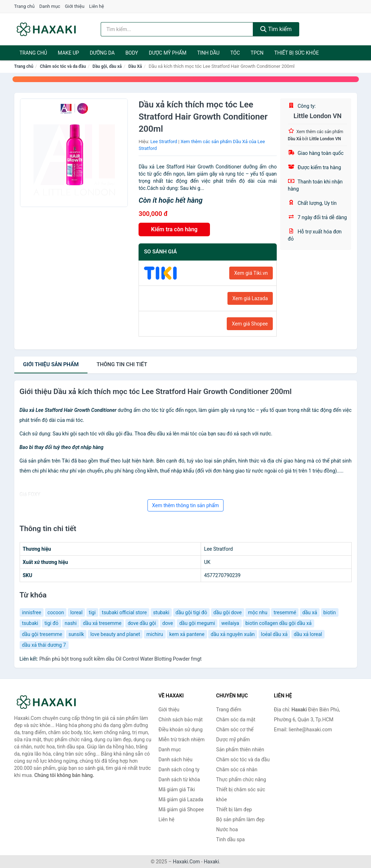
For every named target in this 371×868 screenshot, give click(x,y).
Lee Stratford (164, 142)
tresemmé (285, 612)
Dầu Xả (135, 66)
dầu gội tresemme (42, 634)
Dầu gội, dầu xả (107, 66)
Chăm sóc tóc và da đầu (63, 66)
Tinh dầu (208, 53)
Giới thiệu (75, 6)
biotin (330, 612)
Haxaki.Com (186, 862)
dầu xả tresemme (102, 623)
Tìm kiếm (276, 29)
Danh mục (50, 6)
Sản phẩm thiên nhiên (240, 750)
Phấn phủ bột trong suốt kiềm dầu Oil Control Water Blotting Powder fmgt (121, 659)
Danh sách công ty (179, 769)
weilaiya (230, 623)
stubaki (161, 612)
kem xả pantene (187, 634)
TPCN (257, 53)
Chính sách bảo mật (181, 720)
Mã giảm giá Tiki (177, 789)
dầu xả (310, 612)
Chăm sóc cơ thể (235, 730)
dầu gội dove (228, 612)
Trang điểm (229, 710)
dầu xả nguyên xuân (233, 634)
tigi (92, 612)
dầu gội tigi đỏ (192, 612)
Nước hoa (227, 829)
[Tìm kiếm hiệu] (177, 29)
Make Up (69, 53)
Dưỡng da (102, 53)
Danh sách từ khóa (179, 779)
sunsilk (76, 634)
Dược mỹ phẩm (168, 53)
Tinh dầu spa (230, 839)
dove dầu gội (142, 623)
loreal (76, 612)
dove (168, 623)
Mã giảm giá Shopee (181, 809)
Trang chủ (24, 6)
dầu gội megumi (197, 623)
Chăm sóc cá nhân (237, 769)
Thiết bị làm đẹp (234, 809)
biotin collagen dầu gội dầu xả (278, 623)
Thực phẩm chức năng (241, 779)
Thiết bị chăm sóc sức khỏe (240, 794)
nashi (71, 623)
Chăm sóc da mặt (236, 720)
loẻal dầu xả (274, 634)
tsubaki (30, 623)
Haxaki (212, 862)
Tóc (235, 53)
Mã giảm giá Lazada (181, 799)
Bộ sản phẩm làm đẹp (240, 819)
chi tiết (122, 364)
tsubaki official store (124, 612)
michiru (155, 634)
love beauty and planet (115, 634)
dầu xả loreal (308, 634)
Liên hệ (97, 6)
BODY (132, 53)
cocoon (56, 612)
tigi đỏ (51, 623)
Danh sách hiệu (176, 759)
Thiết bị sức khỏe (297, 53)
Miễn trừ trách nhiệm (182, 740)
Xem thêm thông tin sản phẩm (185, 505)
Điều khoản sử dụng (181, 730)
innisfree (32, 612)
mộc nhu (257, 612)
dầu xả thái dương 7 (44, 645)
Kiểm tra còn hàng (174, 229)
